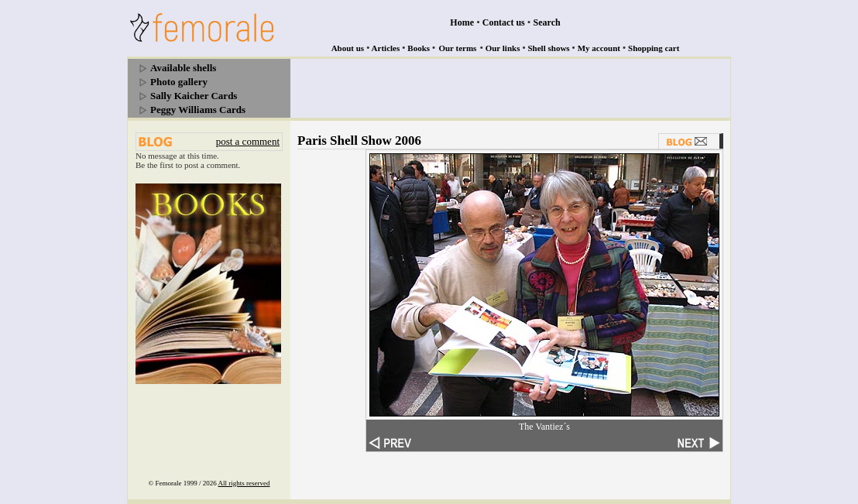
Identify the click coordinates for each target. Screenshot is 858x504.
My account (599, 48)
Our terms (457, 48)
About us (348, 48)
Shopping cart (654, 48)
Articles (386, 48)
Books (419, 48)
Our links (503, 48)
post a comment (248, 141)
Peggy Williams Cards (198, 110)
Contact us (504, 22)
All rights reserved (244, 483)
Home (462, 22)
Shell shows (549, 48)
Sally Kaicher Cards (194, 96)
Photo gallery (179, 82)
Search (547, 22)
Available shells (183, 68)
